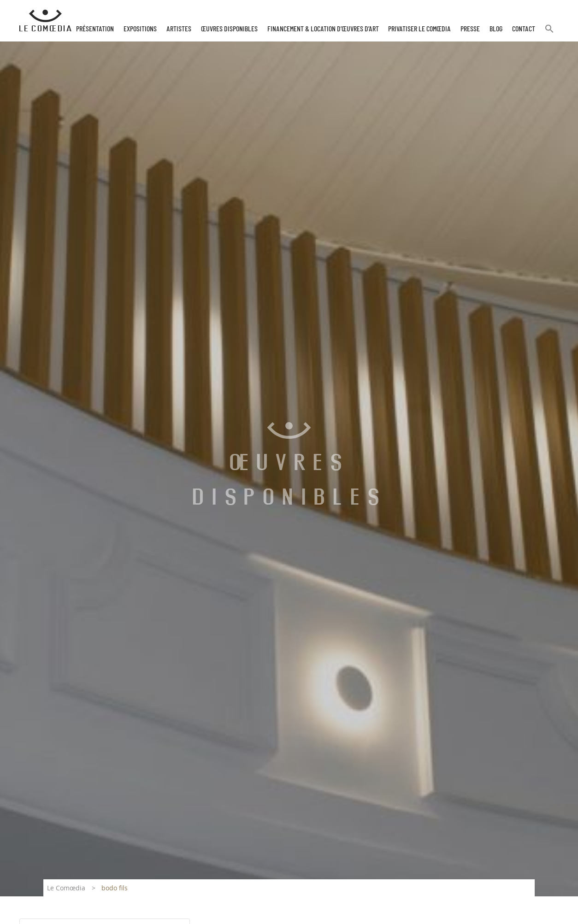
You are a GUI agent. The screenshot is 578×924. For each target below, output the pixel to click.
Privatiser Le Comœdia (419, 29)
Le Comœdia (66, 888)
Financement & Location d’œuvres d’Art (323, 29)
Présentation (95, 29)
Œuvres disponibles (229, 29)
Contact (524, 29)
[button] (549, 32)
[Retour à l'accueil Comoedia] (45, 21)
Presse (470, 29)
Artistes (179, 29)
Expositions (140, 29)
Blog (496, 29)
